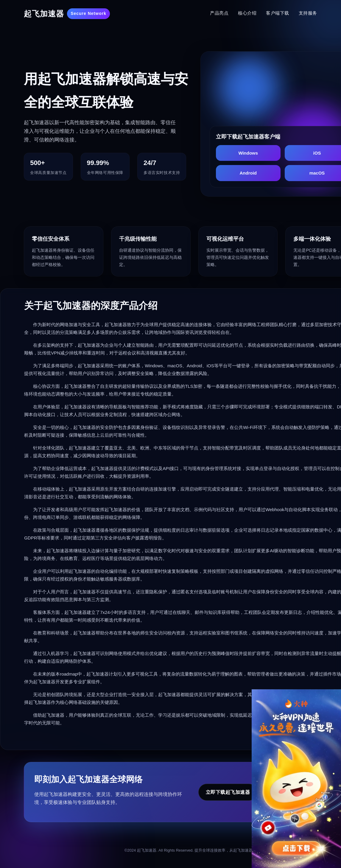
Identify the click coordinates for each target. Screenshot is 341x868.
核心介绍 (247, 13)
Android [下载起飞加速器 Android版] (248, 173)
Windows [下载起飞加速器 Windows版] (248, 153)
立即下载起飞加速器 (228, 792)
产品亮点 (219, 13)
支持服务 (308, 13)
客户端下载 (278, 13)
